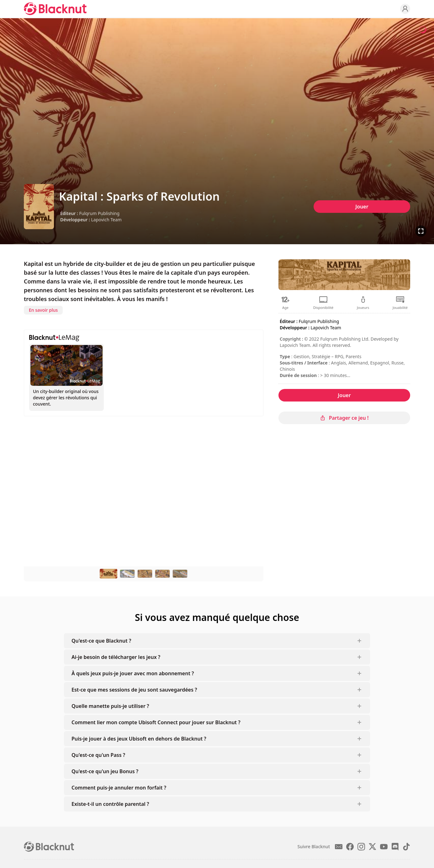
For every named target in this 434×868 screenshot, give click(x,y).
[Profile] (405, 9)
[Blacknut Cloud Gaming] (55, 9)
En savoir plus (43, 310)
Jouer (362, 207)
